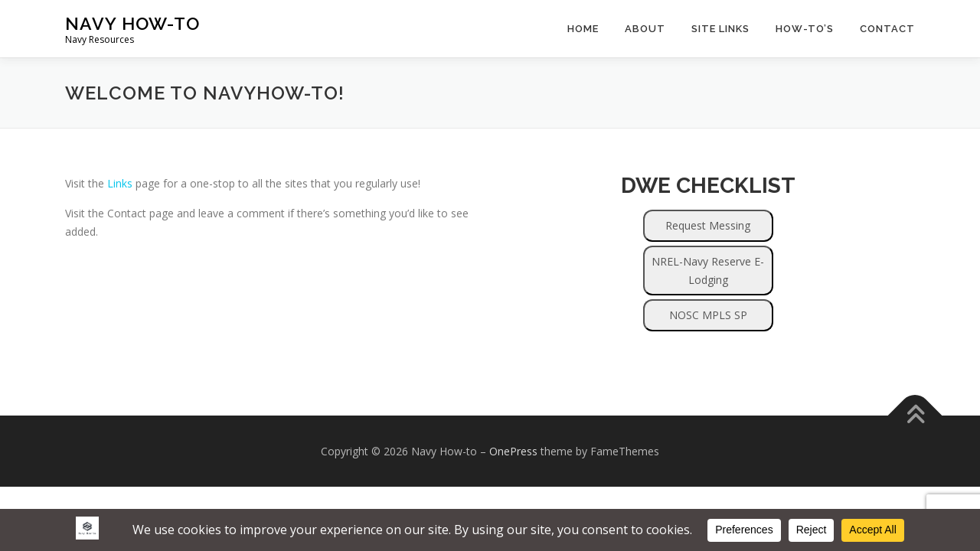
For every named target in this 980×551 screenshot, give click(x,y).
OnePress (513, 451)
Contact (887, 29)
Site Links (720, 29)
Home (583, 29)
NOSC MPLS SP (708, 315)
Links (120, 183)
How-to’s (805, 29)
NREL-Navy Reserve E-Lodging (708, 271)
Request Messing (708, 225)
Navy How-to (132, 23)
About (645, 29)
